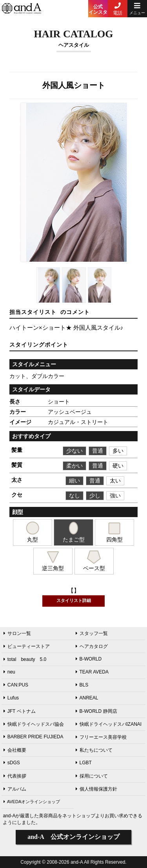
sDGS (12, 763)
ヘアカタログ (92, 646)
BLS (82, 685)
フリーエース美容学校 (101, 737)
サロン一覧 (17, 633)
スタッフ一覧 (92, 633)
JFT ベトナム (20, 711)
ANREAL (87, 698)
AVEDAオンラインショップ (32, 802)
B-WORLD (89, 659)
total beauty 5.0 (25, 659)
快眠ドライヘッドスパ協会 (34, 724)
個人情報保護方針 (96, 789)
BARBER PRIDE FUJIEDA (34, 737)
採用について (92, 776)
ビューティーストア (27, 646)
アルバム (15, 789)
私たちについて (94, 750)
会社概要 (15, 750)
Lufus (11, 698)
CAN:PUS (16, 685)
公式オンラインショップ (73, 837)
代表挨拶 (15, 776)
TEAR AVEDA (92, 672)
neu (9, 672)
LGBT (84, 763)
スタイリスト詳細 (74, 600)
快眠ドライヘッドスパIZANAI (109, 724)
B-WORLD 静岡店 (96, 711)
